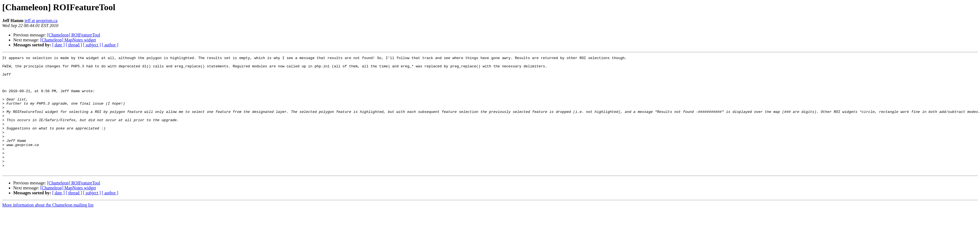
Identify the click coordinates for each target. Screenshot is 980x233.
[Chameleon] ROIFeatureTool (74, 35)
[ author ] (110, 45)
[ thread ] (74, 45)
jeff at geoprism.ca (41, 21)
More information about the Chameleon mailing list (48, 228)
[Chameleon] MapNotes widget (68, 40)
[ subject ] (92, 45)
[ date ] (58, 45)
